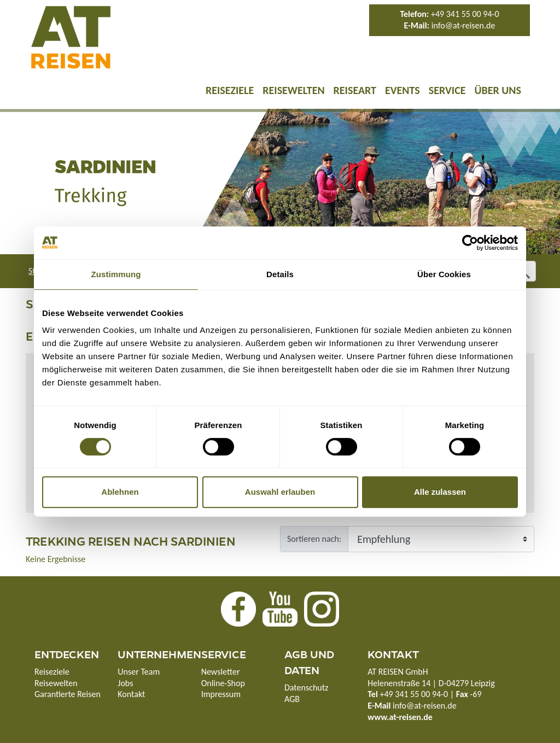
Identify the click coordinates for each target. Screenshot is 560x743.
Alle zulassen (440, 492)
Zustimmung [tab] (116, 274)
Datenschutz (306, 688)
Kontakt (131, 694)
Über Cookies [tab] (444, 274)
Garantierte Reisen (68, 694)
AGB (292, 699)
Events (402, 90)
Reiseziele (230, 90)
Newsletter (221, 672)
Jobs (125, 683)
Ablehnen (120, 492)
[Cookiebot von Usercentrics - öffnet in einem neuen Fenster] (470, 243)
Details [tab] (280, 274)
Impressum (221, 694)
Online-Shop (223, 683)
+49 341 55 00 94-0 (465, 14)
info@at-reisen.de (463, 25)
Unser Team (139, 672)
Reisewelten (293, 90)
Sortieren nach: (314, 539)
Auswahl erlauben (280, 492)
